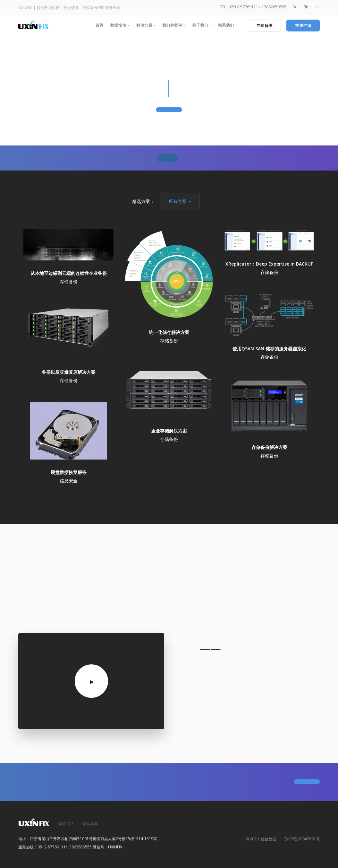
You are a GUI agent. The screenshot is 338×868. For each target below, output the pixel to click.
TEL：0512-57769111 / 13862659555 (253, 7)
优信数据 (267, 839)
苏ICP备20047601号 (302, 839)
